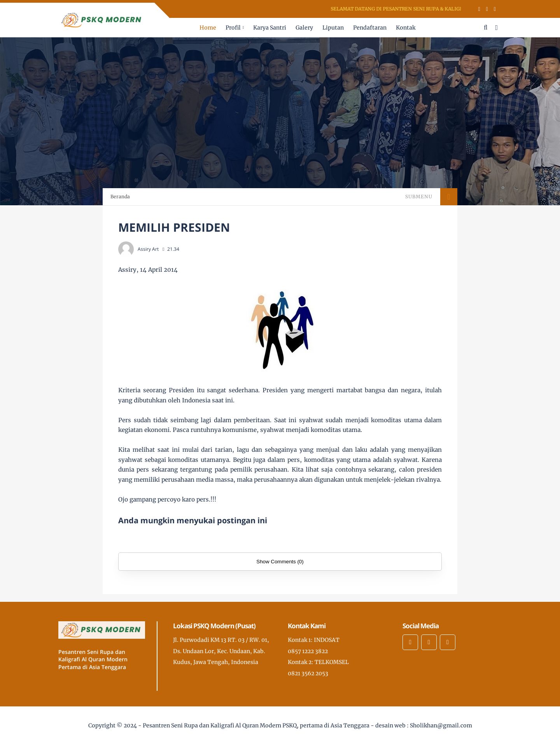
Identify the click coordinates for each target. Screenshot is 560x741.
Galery (304, 28)
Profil (233, 28)
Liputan (333, 28)
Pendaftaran (370, 28)
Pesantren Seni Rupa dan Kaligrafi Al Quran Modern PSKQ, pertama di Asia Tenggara (256, 725)
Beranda (120, 197)
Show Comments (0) (280, 562)
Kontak (406, 28)
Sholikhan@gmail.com (441, 725)
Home (208, 28)
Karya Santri (270, 28)
